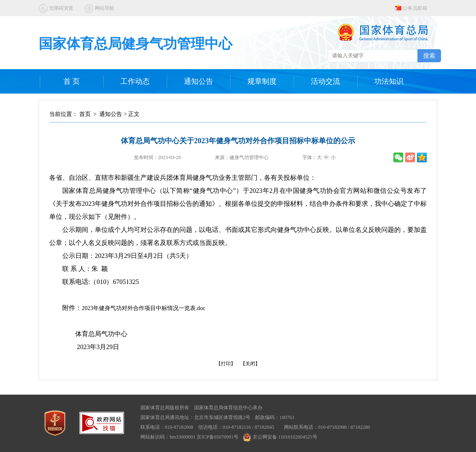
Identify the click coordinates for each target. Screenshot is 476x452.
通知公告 (199, 81)
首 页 (72, 81)
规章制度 (262, 81)
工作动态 (135, 81)
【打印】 (226, 364)
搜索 (429, 56)
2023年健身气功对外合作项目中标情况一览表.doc (144, 308)
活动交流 (325, 81)
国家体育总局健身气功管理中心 (135, 44)
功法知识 (389, 81)
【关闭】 (250, 364)
